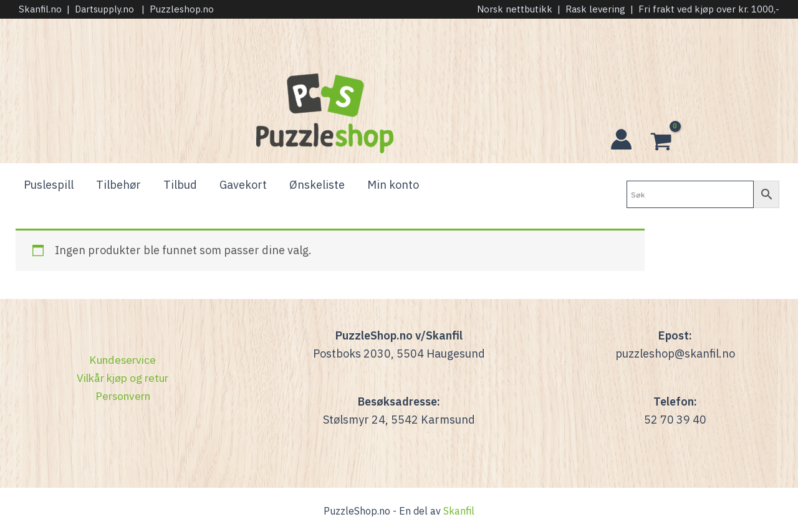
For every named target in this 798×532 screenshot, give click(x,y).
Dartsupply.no (104, 9)
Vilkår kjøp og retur (123, 378)
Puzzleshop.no (182, 9)
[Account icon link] (621, 139)
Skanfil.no (40, 9)
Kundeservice (123, 360)
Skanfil (459, 511)
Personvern (123, 396)
